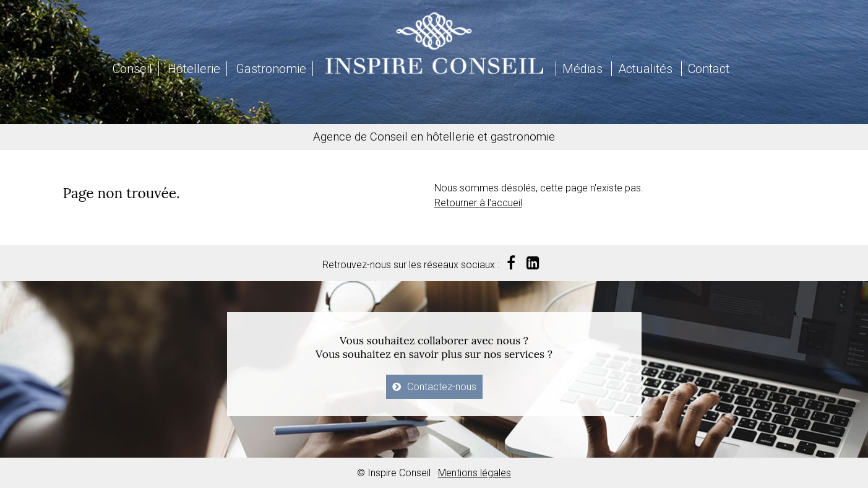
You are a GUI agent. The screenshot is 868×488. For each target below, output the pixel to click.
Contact (709, 69)
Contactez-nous (442, 387)
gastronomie (523, 137)
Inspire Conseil (434, 43)
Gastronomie (271, 69)
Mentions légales (475, 473)
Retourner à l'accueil (478, 203)
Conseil (132, 69)
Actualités (645, 69)
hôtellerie (450, 137)
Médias (582, 69)
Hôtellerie (194, 69)
